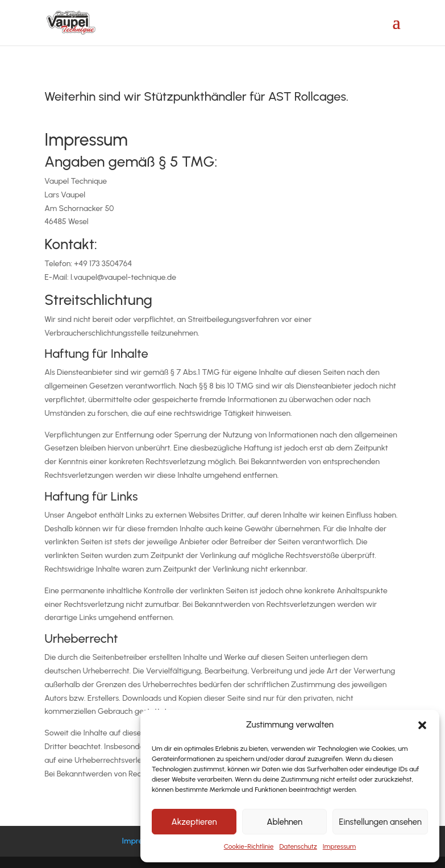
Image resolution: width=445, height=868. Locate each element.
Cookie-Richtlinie (249, 846)
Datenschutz (298, 846)
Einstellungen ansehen (380, 822)
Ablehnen (284, 822)
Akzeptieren (194, 822)
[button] (422, 725)
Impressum (340, 846)
